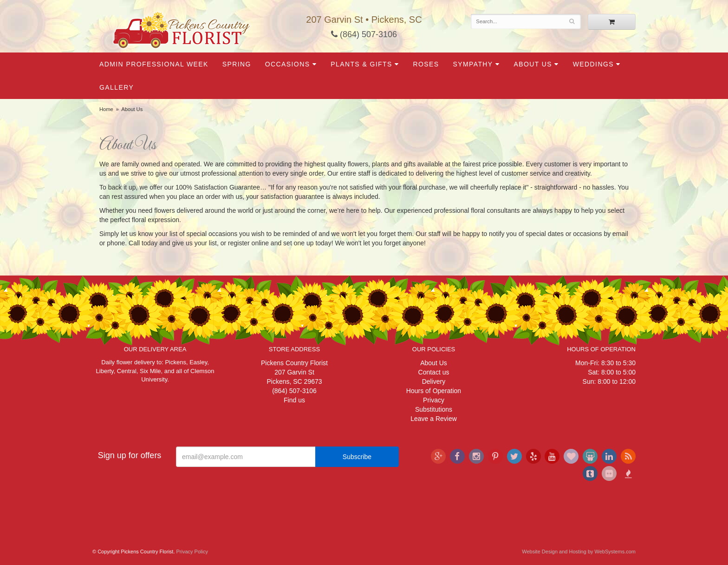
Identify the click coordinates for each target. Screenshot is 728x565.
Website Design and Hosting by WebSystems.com (579, 552)
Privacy (434, 400)
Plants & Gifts (361, 64)
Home (106, 109)
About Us (533, 64)
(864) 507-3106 (364, 34)
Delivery (434, 381)
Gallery (117, 87)
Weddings (593, 64)
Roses (426, 64)
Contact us (434, 372)
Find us (294, 400)
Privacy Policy (192, 552)
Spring (237, 64)
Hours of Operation (434, 391)
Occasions (288, 64)
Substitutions (434, 409)
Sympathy (473, 64)
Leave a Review (434, 419)
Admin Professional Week (154, 64)
